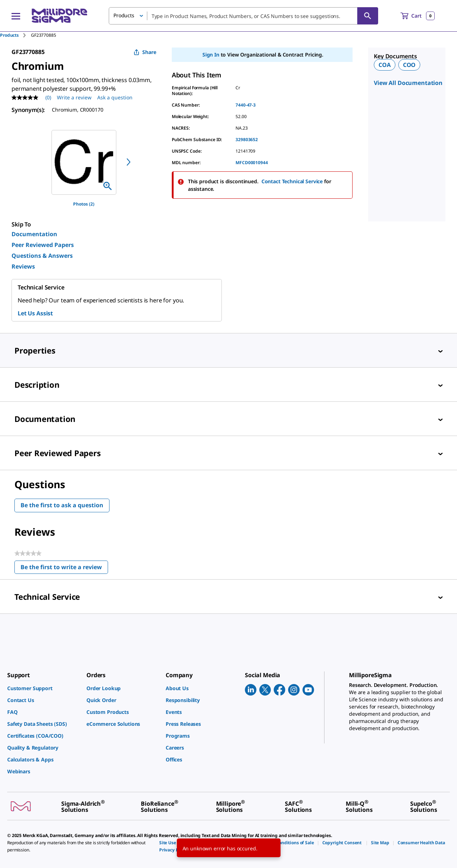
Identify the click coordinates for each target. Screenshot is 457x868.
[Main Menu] (16, 16)
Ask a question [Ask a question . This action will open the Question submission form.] (115, 97)
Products (9, 35)
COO (409, 65)
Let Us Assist (35, 313)
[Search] (368, 16)
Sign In (211, 55)
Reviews (23, 266)
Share (145, 52)
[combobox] (243, 16)
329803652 (247, 140)
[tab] (15, 35)
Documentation (34, 234)
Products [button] (124, 15)
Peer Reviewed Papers (43, 245)
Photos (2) (84, 204)
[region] (84, 162)
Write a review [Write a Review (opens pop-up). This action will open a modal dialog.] (74, 97)
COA (385, 65)
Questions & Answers (42, 256)
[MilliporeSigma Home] (59, 16)
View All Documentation (408, 83)
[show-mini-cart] (418, 16)
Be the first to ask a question (62, 505)
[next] (129, 162)
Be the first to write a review (64, 569)
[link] (43, 688)
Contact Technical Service (292, 181)
